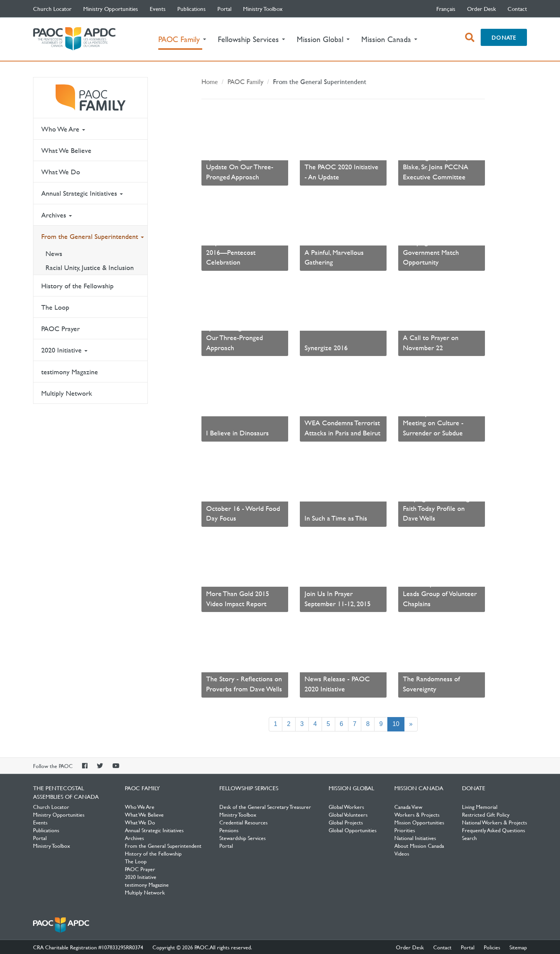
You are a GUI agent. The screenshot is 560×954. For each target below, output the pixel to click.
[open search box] (470, 37)
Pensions (229, 830)
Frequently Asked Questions (493, 830)
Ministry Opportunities (111, 9)
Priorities (405, 830)
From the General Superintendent (93, 236)
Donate (504, 37)
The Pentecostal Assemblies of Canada (74, 39)
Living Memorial (480, 807)
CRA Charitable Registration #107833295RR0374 (88, 947)
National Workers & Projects (494, 822)
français (446, 9)
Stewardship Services (242, 838)
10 (398, 723)
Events (158, 9)
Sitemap (518, 947)
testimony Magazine (70, 372)
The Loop (55, 307)
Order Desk (481, 9)
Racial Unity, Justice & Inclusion (90, 267)
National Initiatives (415, 838)
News (54, 253)
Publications (192, 9)
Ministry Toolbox (263, 9)
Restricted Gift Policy (486, 814)
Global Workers (346, 807)
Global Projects (346, 822)
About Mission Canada (419, 845)
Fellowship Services (249, 788)
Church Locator (52, 9)
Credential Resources (243, 822)
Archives (57, 215)
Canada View (408, 807)
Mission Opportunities (419, 822)
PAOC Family (90, 98)
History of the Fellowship (77, 286)
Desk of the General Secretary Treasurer (265, 807)
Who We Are (63, 129)
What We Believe (66, 150)
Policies (492, 947)
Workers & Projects (417, 814)
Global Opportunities (353, 830)
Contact (517, 9)
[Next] (411, 724)
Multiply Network (67, 393)
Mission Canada (419, 788)
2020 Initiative (64, 350)
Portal (224, 9)
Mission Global (351, 788)
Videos (402, 853)
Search (469, 838)
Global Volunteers (348, 814)
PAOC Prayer (60, 329)
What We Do (61, 172)
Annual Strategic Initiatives (82, 193)
